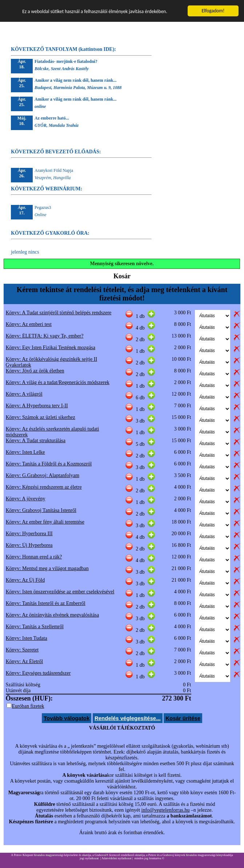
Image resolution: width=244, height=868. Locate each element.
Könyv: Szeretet (22, 650)
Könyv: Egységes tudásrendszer (38, 673)
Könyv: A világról (24, 394)
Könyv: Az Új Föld (25, 580)
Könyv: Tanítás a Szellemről (35, 627)
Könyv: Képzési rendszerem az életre (44, 487)
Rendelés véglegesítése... (128, 718)
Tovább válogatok (67, 718)
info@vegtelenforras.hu (166, 810)
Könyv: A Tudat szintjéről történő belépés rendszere (59, 313)
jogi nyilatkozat (89, 858)
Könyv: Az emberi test (29, 324)
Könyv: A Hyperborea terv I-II (37, 406)
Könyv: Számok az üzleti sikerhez (41, 417)
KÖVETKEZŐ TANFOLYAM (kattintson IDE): (63, 49)
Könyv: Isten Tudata (27, 638)
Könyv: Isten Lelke (25, 452)
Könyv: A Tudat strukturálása (36, 441)
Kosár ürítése (183, 718)
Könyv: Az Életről (25, 661)
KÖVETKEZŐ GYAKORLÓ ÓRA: (50, 233)
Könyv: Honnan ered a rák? (34, 557)
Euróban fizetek (28, 706)
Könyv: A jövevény (26, 499)
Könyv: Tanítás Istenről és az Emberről (46, 603)
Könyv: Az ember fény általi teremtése (45, 522)
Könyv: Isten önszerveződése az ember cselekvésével (60, 592)
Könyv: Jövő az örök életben (35, 371)
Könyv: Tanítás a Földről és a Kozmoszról (49, 464)
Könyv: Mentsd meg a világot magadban (47, 568)
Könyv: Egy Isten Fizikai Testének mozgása (51, 348)
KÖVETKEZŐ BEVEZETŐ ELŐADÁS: (56, 152)
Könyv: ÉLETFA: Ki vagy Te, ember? (45, 336)
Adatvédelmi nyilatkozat (117, 858)
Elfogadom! (213, 11)
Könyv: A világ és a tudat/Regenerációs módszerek (58, 382)
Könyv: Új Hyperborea (29, 545)
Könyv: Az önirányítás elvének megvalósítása (53, 615)
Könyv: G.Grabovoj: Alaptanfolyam (43, 475)
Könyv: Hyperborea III (29, 534)
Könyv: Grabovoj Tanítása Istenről (41, 510)
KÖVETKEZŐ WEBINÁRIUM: (47, 189)
